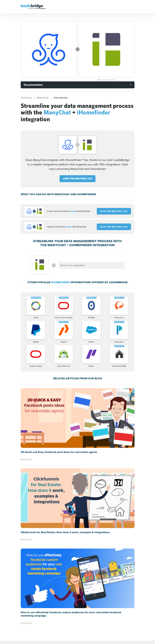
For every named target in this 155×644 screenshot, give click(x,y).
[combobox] (92, 265)
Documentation (33, 85)
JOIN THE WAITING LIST (77, 179)
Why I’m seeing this (106, 80)
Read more (26, 400)
